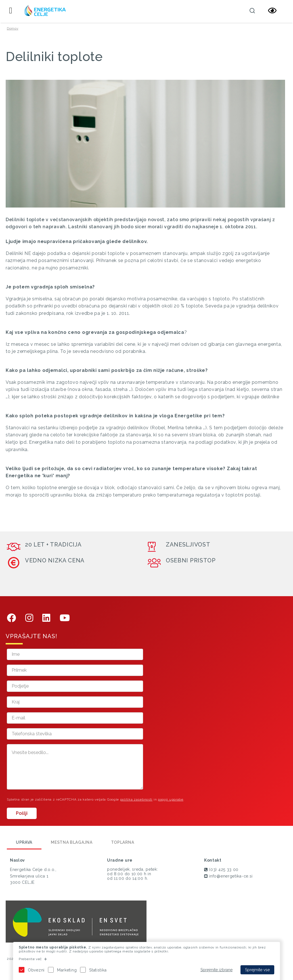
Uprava (24, 842)
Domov (13, 28)
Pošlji (22, 813)
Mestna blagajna (72, 842)
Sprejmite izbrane (216, 970)
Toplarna (123, 842)
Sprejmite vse (257, 970)
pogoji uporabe (171, 799)
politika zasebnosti (136, 799)
